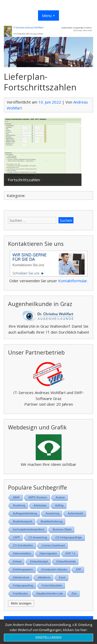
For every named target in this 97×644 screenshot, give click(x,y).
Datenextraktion (22, 553)
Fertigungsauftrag (23, 586)
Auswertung (52, 513)
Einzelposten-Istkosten (54, 570)
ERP (79, 570)
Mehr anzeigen (21, 603)
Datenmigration (48, 553)
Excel (62, 578)
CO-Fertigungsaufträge (69, 537)
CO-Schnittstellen (23, 545)
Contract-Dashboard (53, 545)
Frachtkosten (20, 594)
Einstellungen (48, 638)
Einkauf (17, 561)
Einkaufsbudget (39, 561)
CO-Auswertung (38, 537)
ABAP (16, 497)
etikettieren (44, 578)
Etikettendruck (21, 578)
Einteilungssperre (23, 570)
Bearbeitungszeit (23, 521)
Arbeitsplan (40, 505)
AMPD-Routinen (38, 497)
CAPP (16, 537)
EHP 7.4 (70, 553)
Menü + (48, 15)
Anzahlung (19, 505)
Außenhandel (76, 513)
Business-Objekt (62, 529)
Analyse (60, 497)
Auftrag (59, 505)
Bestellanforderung (52, 521)
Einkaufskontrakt (66, 561)
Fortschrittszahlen (52, 586)
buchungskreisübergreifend (29, 529)
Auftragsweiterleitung (25, 513)
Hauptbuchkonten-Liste (50, 594)
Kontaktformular (73, 281)
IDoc (74, 594)
